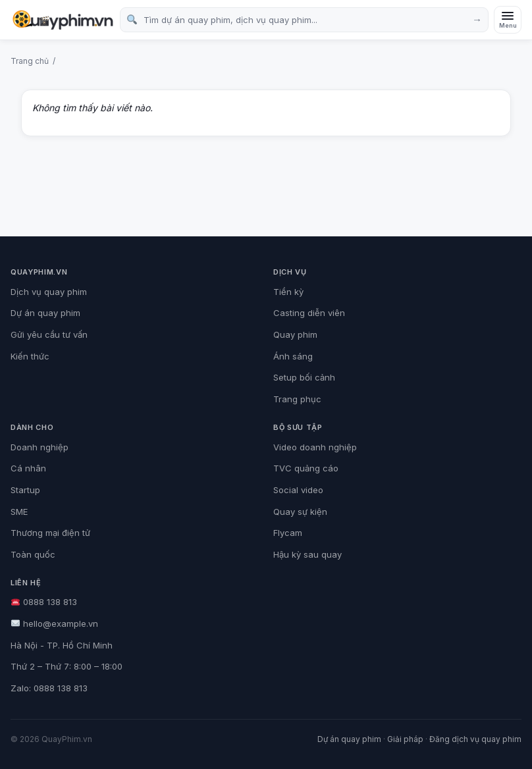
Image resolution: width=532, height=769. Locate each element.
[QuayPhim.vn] (63, 20)
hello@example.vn (55, 623)
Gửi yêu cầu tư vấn (49, 334)
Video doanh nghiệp (315, 447)
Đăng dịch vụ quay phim (475, 739)
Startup (25, 490)
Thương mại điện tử (50, 533)
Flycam (288, 533)
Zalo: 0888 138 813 (49, 688)
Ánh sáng (293, 356)
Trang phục (297, 399)
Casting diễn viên (309, 313)
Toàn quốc (33, 554)
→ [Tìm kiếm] (477, 19)
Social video (298, 490)
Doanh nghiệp (40, 447)
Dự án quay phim (45, 313)
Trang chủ (30, 61)
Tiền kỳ (288, 292)
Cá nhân (28, 468)
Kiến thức (30, 356)
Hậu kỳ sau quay (307, 554)
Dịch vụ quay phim (49, 292)
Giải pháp (405, 739)
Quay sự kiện (300, 512)
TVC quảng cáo (306, 468)
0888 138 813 (44, 602)
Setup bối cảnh (304, 377)
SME (19, 512)
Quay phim (295, 334)
